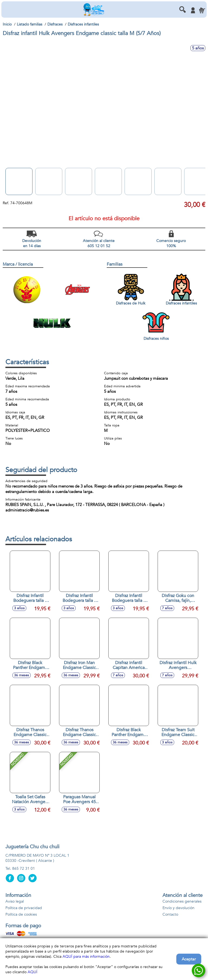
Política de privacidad (24, 908)
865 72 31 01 (24, 869)
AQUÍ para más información (86, 957)
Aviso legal (15, 901)
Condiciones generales (182, 901)
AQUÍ (32, 972)
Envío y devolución (178, 908)
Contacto (170, 914)
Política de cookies (21, 914)
